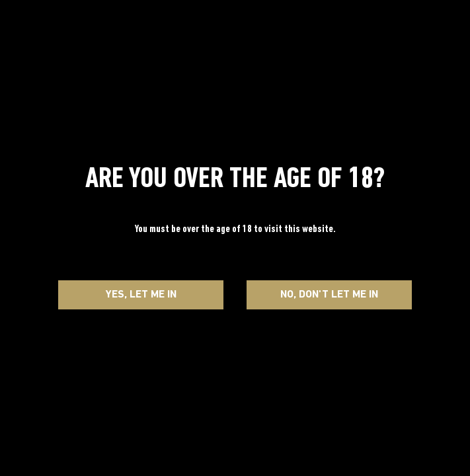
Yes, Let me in (141, 295)
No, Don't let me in (329, 295)
